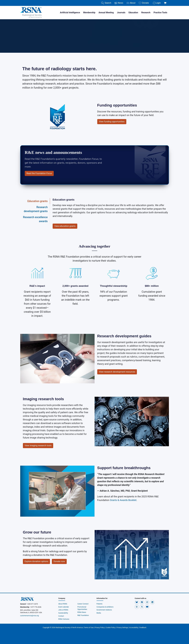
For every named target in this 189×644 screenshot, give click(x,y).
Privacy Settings (122, 628)
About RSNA (63, 604)
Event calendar (64, 607)
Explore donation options (37, 561)
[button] (137, 602)
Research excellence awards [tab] (35, 219)
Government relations (104, 610)
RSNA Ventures (64, 619)
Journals (121, 13)
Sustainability (63, 613)
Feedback (143, 628)
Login (156, 3)
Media (99, 613)
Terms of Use (89, 628)
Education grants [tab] (38, 201)
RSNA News (82, 612)
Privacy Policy (100, 628)
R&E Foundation (83, 615)
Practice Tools (160, 13)
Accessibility (134, 628)
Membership (89, 13)
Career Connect (83, 604)
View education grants (65, 226)
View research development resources (117, 372)
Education (133, 13)
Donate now (59, 561)
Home (24, 30)
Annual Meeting (106, 13)
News (119, 3)
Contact (61, 616)
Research (146, 13)
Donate (144, 3)
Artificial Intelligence (70, 13)
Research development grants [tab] (36, 209)
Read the (39, 173)
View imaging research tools (38, 446)
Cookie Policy (111, 628)
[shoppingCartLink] (166, 2)
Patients (100, 604)
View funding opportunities (112, 122)
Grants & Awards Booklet (123, 500)
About (131, 3)
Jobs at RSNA (63, 610)
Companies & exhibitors (105, 607)
